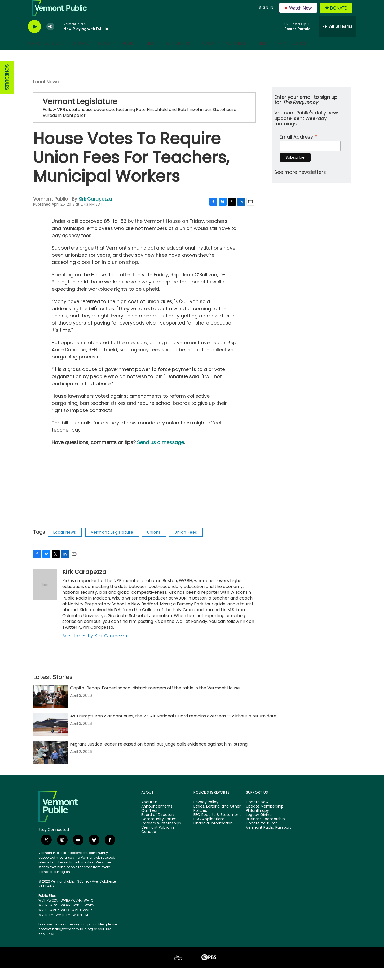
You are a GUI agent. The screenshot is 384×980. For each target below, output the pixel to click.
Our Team (151, 823)
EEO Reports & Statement (217, 827)
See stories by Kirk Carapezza (95, 648)
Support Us (178, 55)
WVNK (77, 912)
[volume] (50, 39)
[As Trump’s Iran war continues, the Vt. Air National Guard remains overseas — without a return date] (50, 737)
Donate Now (257, 814)
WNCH (78, 917)
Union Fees (186, 544)
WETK (65, 922)
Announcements (157, 818)
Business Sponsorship (265, 831)
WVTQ (89, 912)
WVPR (43, 917)
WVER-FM (46, 927)
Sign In (266, 14)
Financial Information (213, 835)
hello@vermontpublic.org (73, 941)
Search (299, 55)
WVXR (54, 922)
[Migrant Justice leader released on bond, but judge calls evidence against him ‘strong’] (50, 765)
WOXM (54, 912)
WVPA (89, 917)
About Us (149, 814)
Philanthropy (257, 823)
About (209, 55)
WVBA (65, 912)
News (105, 55)
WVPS (43, 922)
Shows (80, 55)
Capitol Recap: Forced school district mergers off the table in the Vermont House (155, 700)
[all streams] (337, 38)
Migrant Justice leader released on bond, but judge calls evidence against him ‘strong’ (159, 756)
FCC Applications (209, 831)
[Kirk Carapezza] (45, 596)
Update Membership (265, 818)
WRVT (54, 917)
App (283, 55)
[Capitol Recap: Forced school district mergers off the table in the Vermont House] (50, 708)
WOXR (66, 917)
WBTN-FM (80, 927)
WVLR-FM (63, 927)
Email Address (299, 148)
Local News (46, 94)
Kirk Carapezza (95, 211)
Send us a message (160, 454)
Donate (341, 14)
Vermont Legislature (112, 544)
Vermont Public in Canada (158, 842)
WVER (87, 922)
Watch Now (299, 14)
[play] (34, 39)
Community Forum (159, 831)
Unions (154, 544)
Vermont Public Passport (269, 840)
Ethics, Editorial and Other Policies (217, 821)
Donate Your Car (261, 835)
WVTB (76, 922)
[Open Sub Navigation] (65, 55)
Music (128, 55)
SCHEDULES (7, 89)
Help (263, 55)
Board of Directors (158, 827)
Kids (150, 55)
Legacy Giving (259, 827)
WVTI (42, 912)
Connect (237, 55)
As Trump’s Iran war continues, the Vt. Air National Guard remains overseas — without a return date (173, 728)
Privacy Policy (206, 814)
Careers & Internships (161, 835)
